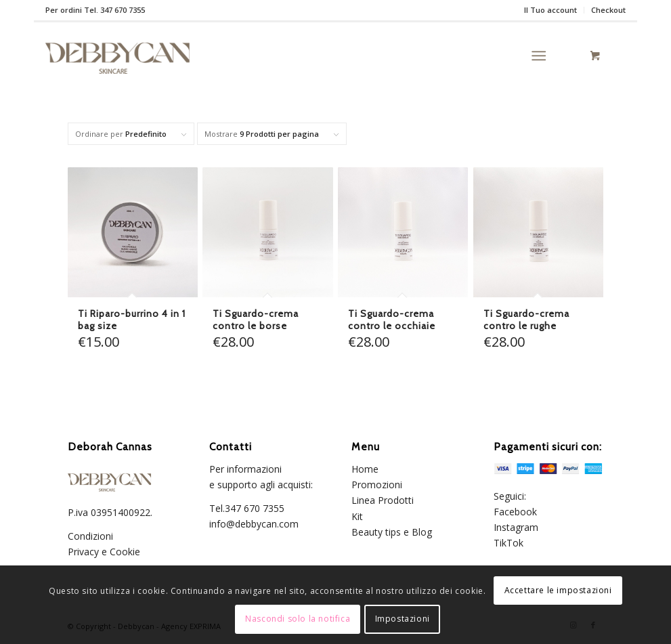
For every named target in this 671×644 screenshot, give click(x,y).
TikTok (508, 543)
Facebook (515, 512)
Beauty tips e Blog (392, 532)
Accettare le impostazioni (558, 590)
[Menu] (539, 56)
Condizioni (92, 536)
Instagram (516, 527)
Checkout (608, 10)
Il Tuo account (550, 10)
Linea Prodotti (383, 500)
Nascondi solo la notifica (298, 619)
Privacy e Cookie (105, 552)
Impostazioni (403, 619)
